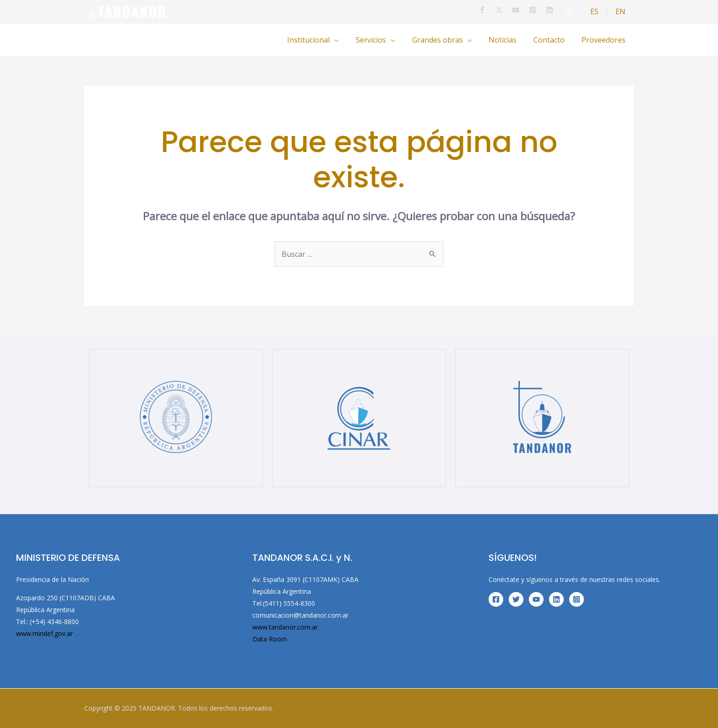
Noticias (508, 40)
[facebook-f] (490, 10)
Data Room (270, 639)
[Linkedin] (556, 599)
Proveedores (604, 40)
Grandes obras (445, 40)
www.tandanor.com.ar (285, 627)
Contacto (552, 40)
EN (621, 11)
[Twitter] (516, 599)
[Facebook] (496, 599)
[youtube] (524, 10)
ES (598, 11)
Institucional (320, 40)
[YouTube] (536, 599)
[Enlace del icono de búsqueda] (573, 11)
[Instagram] (577, 599)
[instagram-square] (541, 10)
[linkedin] (555, 10)
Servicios (381, 40)
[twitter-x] (507, 10)
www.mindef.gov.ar (44, 633)
